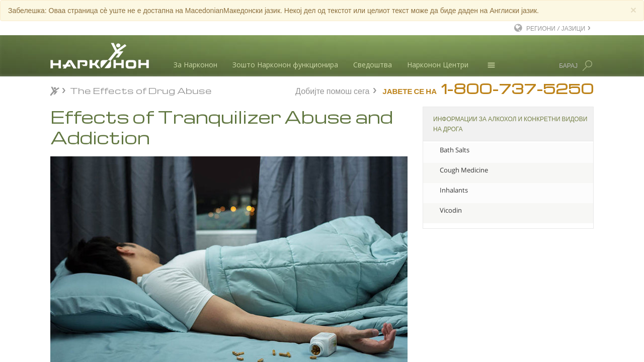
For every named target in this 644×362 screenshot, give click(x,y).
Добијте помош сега (332, 90)
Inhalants (454, 190)
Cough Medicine (464, 170)
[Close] (633, 10)
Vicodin (451, 210)
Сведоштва (373, 65)
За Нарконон (195, 65)
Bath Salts (455, 150)
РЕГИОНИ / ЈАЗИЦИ (556, 28)
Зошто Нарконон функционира (285, 65)
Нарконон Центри (438, 65)
